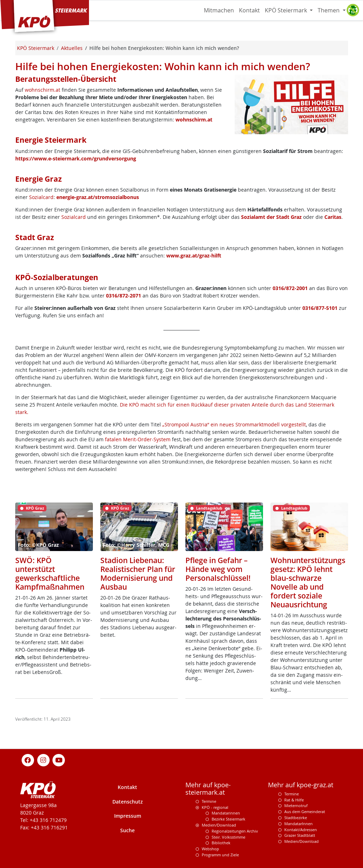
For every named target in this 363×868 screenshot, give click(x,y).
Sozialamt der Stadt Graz (271, 217)
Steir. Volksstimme (228, 837)
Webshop (210, 849)
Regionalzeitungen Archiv (235, 831)
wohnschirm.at (43, 90)
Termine (209, 801)
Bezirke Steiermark (228, 819)
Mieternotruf (296, 805)
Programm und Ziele (220, 855)
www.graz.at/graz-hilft (194, 256)
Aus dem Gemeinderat (305, 812)
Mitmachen (219, 10)
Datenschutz (128, 802)
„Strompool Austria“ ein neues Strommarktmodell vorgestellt (234, 424)
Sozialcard (41, 197)
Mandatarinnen (226, 813)
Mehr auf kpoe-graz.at (301, 785)
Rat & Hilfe (294, 800)
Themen (329, 10)
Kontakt (249, 10)
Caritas (333, 217)
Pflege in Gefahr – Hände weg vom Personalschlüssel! (218, 569)
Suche (127, 830)
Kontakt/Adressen (301, 830)
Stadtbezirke (296, 818)
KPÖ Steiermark (287, 10)
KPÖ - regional (215, 807)
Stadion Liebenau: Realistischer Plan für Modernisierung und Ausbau (138, 574)
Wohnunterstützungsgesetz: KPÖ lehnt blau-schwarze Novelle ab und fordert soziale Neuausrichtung (308, 582)
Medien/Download (219, 825)
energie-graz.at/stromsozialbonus (98, 197)
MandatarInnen (298, 824)
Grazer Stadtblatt (300, 835)
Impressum (128, 816)
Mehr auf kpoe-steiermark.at (208, 789)
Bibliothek (221, 843)
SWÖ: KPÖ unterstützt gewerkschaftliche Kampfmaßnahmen (50, 574)
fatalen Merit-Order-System (138, 439)
